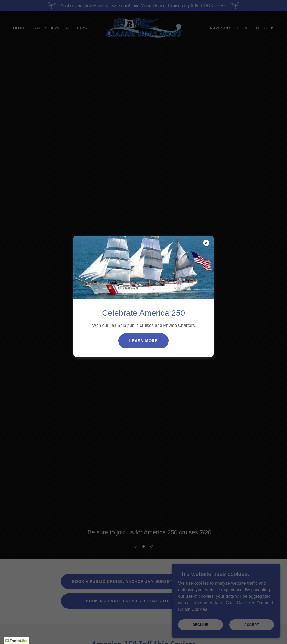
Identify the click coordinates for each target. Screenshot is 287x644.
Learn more (143, 341)
